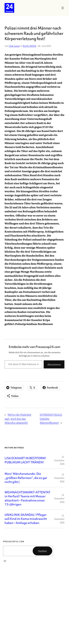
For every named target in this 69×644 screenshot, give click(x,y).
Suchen (43, 551)
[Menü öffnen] (63, 8)
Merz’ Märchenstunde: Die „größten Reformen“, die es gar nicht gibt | (26, 478)
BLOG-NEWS (29, 46)
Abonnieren (54, 364)
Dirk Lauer (14, 46)
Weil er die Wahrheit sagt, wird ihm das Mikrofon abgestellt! (18, 419)
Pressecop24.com (14, 542)
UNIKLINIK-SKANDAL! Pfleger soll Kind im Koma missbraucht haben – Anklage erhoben (26, 519)
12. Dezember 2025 (59, 460)
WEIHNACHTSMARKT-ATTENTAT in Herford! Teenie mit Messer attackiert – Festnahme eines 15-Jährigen (27, 498)
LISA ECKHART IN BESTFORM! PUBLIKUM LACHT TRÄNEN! (25, 460)
